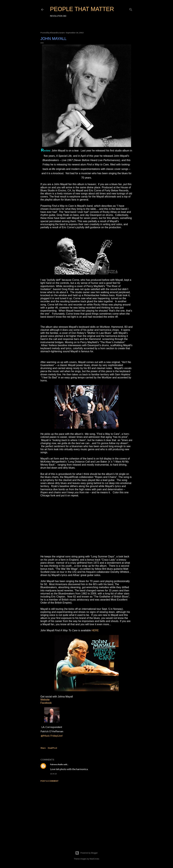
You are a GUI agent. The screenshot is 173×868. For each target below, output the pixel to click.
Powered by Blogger (86, 853)
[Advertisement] (87, 813)
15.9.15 (53, 774)
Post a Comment (50, 781)
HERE (95, 630)
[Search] (131, 9)
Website (45, 700)
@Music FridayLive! (52, 736)
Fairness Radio (57, 764)
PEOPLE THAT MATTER (82, 9)
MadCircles (94, 859)
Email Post (52, 748)
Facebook (46, 703)
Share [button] (43, 748)
